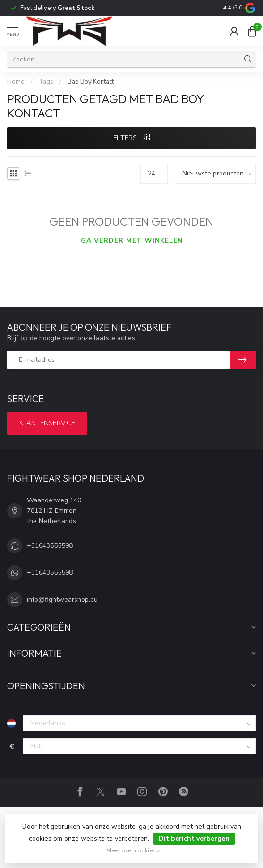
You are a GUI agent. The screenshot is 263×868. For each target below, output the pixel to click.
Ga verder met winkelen (132, 241)
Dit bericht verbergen (194, 838)
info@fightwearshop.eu (62, 600)
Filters (132, 138)
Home (16, 82)
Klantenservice (47, 423)
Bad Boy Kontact (91, 82)
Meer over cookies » (133, 850)
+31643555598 (50, 546)
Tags (46, 82)
